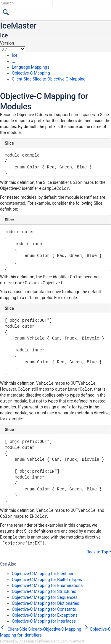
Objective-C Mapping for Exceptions (45, 615)
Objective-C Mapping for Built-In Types (47, 580)
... (13, 61)
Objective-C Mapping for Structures (44, 591)
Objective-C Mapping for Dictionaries (45, 603)
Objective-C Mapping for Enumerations (47, 585)
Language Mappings (31, 67)
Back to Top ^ (99, 552)
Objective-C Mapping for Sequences (45, 597)
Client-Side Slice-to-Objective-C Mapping (49, 79)
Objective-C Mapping (31, 73)
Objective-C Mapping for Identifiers (44, 574)
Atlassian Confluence (36, 641)
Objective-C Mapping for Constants (44, 609)
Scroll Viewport (72, 641)
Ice (15, 55)
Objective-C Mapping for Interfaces (44, 621)
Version (7, 43)
